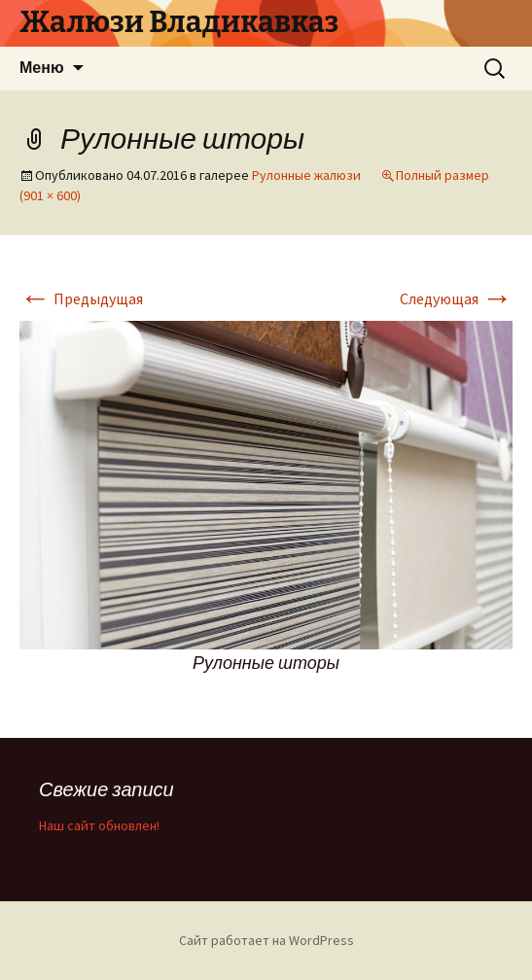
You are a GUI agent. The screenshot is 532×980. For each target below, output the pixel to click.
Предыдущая (81, 298)
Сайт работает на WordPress (266, 940)
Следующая (456, 298)
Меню (42, 68)
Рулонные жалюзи (306, 175)
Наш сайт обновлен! (99, 825)
